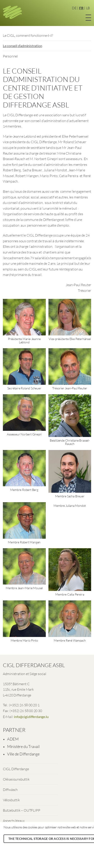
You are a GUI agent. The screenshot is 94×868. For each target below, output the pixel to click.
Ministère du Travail (23, 746)
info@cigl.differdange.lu (31, 717)
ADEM (13, 739)
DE (74, 8)
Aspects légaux (14, 821)
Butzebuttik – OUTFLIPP (22, 810)
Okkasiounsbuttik (16, 779)
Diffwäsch (10, 790)
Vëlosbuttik (11, 800)
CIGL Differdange (16, 769)
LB (88, 8)
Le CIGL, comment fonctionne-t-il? (28, 35)
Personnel (10, 56)
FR (81, 8)
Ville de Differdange (23, 754)
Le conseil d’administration (23, 46)
